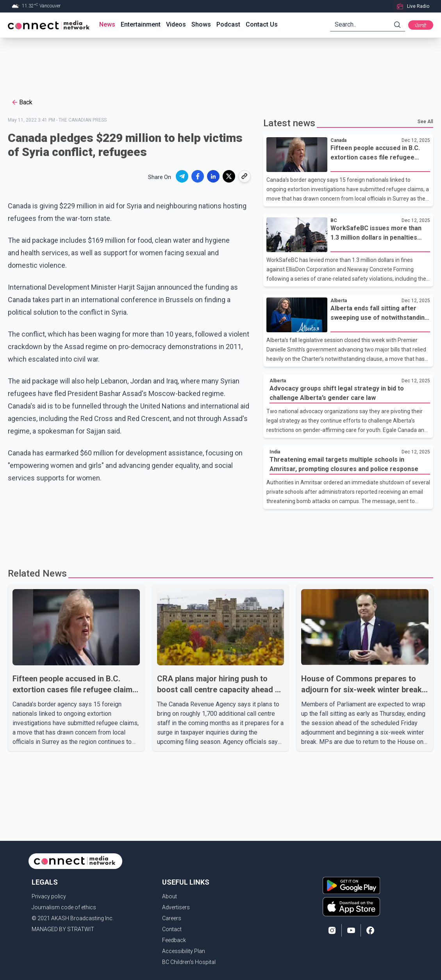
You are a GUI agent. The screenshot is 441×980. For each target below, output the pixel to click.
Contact (172, 929)
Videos (176, 24)
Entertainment (141, 24)
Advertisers (176, 907)
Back (22, 102)
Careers (172, 918)
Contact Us (262, 24)
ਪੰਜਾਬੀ (421, 26)
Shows (201, 24)
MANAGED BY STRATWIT (63, 929)
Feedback (174, 940)
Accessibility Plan (184, 951)
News (107, 24)
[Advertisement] (218, 63)
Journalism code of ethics (64, 907)
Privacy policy (49, 896)
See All (425, 122)
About (170, 896)
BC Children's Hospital (189, 962)
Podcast (228, 24)
